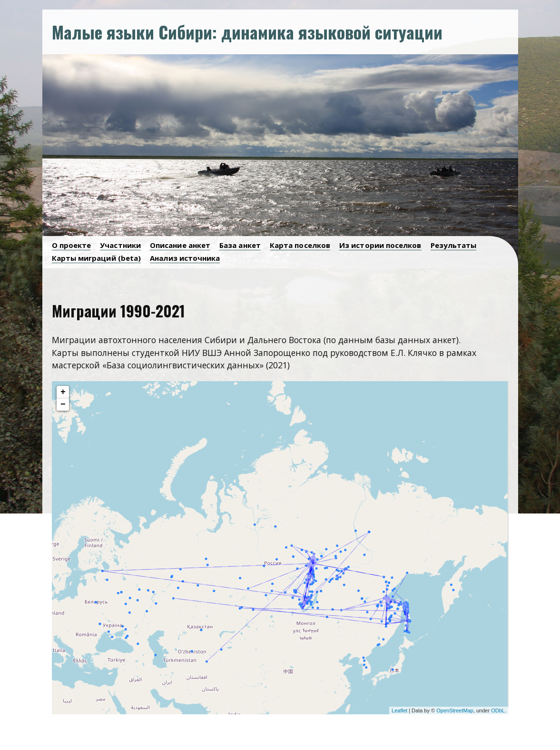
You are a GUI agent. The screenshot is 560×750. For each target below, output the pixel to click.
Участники (120, 245)
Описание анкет (180, 245)
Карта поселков (300, 245)
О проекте (72, 245)
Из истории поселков (380, 245)
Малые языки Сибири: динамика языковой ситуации (247, 32)
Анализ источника (185, 258)
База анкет (240, 245)
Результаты (454, 245)
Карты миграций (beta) (97, 258)
